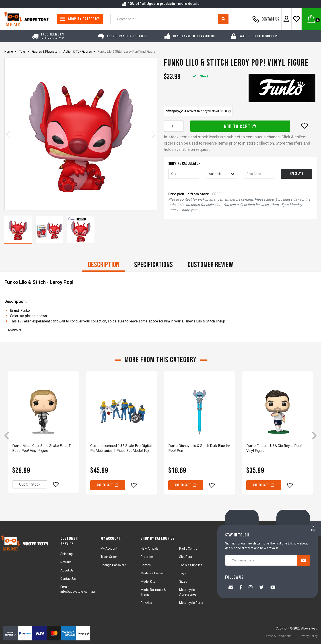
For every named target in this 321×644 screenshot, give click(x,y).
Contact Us (265, 19)
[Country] (221, 174)
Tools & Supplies (191, 565)
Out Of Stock (30, 484)
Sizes (183, 582)
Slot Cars (186, 557)
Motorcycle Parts (191, 603)
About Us (67, 570)
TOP (313, 528)
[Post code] (259, 174)
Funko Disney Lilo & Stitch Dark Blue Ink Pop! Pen (199, 448)
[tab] (104, 265)
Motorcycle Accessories (188, 592)
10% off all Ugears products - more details (160, 4)
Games (146, 565)
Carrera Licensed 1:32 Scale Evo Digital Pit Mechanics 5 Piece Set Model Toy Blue (121, 448)
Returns (66, 562)
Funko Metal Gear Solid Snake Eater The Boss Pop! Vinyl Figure (43, 448)
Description (104, 265)
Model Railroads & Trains (153, 592)
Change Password (113, 565)
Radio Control (189, 548)
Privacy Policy (308, 636)
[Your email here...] (261, 560)
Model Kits (148, 582)
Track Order (109, 557)
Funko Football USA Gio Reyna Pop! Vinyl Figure (274, 448)
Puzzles (146, 603)
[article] (43, 436)
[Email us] (231, 588)
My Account (109, 548)
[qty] (184, 174)
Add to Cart (240, 127)
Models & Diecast (153, 573)
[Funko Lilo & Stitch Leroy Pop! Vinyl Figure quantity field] (174, 126)
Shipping (67, 554)
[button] (305, 126)
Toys (183, 573)
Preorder (147, 557)
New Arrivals (149, 548)
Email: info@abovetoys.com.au (78, 589)
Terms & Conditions (278, 636)
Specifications (154, 265)
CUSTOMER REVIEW (210, 265)
